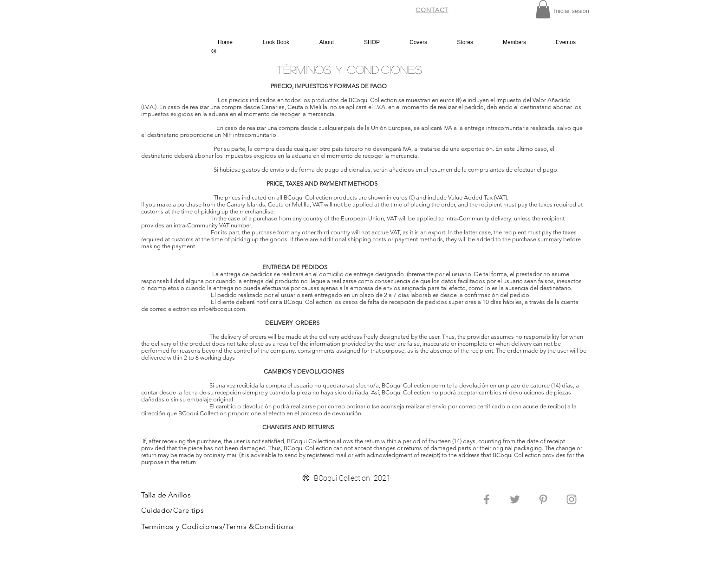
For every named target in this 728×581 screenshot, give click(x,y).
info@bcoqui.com (222, 309)
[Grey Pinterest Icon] (543, 499)
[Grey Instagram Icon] (572, 499)
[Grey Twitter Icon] (515, 499)
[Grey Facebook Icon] (487, 499)
